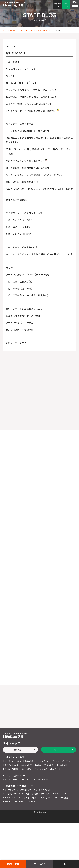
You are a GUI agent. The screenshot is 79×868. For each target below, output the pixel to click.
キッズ (66, 4)
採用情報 (32, 802)
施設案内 (57, 4)
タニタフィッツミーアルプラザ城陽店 (53, 798)
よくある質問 (62, 765)
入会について (27, 765)
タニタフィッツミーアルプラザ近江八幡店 (19, 798)
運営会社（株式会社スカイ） (14, 802)
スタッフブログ (42, 30)
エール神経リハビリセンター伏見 (16, 794)
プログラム (66, 761)
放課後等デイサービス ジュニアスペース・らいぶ (51, 794)
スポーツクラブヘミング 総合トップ (17, 790)
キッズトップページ (11, 779)
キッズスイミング (28, 779)
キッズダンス (43, 779)
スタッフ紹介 (27, 769)
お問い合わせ (55, 769)
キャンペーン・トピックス (48, 761)
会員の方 (18, 750)
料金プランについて (11, 765)
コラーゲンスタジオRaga (44, 790)
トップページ (8, 761)
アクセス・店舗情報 (11, 769)
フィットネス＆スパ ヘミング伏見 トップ (18, 30)
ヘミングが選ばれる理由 (26, 761)
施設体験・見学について (44, 765)
